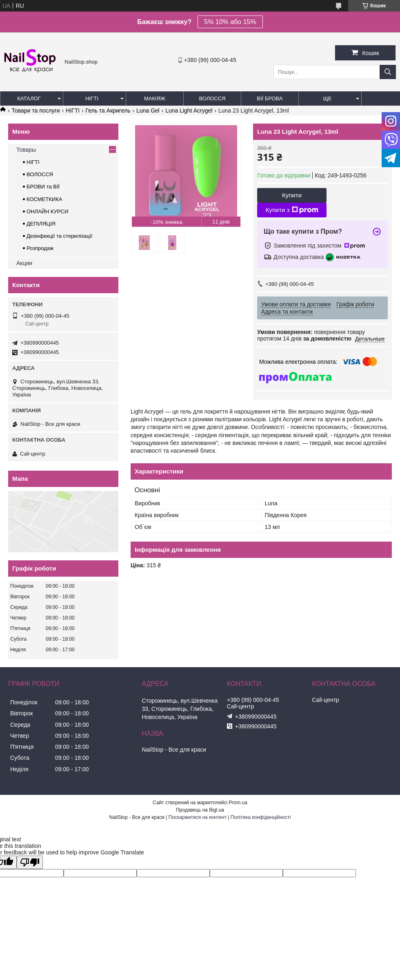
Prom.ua (238, 803)
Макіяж (155, 98)
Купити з (292, 210)
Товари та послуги (36, 111)
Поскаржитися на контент (198, 817)
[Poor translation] (30, 862)
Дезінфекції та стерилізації (59, 236)
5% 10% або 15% (230, 22)
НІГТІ (73, 111)
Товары (26, 150)
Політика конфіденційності (261, 817)
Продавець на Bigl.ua (200, 810)
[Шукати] (388, 72)
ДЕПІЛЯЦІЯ (41, 224)
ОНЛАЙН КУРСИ (47, 211)
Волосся (212, 98)
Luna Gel (148, 111)
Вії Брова (270, 98)
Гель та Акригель (108, 111)
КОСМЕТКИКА (44, 199)
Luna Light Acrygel (189, 111)
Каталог (29, 98)
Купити (292, 195)
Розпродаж (40, 248)
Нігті (92, 98)
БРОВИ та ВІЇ (43, 187)
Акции (24, 263)
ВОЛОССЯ (40, 174)
